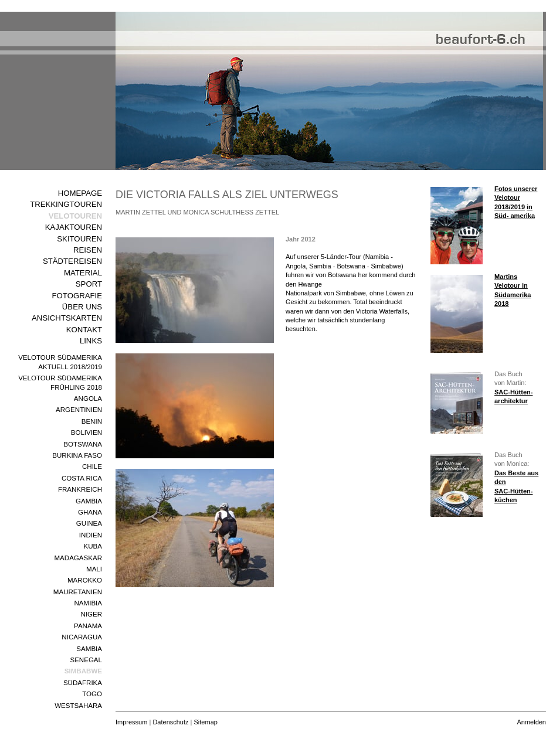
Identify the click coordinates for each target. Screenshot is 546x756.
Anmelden (531, 722)
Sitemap (206, 722)
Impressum (131, 722)
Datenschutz (170, 722)
